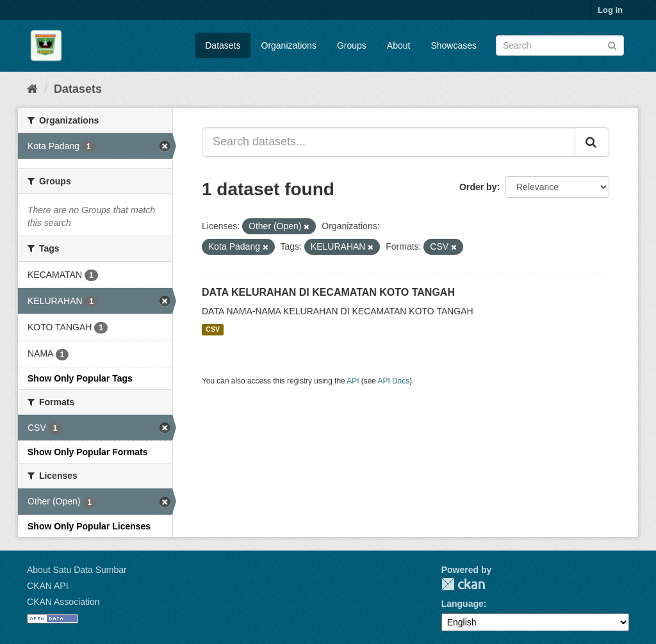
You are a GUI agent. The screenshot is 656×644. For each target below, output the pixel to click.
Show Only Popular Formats (87, 452)
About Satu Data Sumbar (77, 570)
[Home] (32, 89)
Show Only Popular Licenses (89, 526)
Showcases (454, 45)
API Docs (394, 381)
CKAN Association (63, 602)
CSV (213, 330)
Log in (610, 10)
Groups (352, 45)
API (353, 381)
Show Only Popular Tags (80, 378)
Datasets (223, 45)
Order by (478, 187)
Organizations (289, 45)
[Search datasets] (560, 45)
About (399, 45)
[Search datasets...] (389, 142)
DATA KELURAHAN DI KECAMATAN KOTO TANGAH (328, 292)
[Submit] (612, 44)
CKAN (463, 584)
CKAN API (48, 586)
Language (463, 604)
